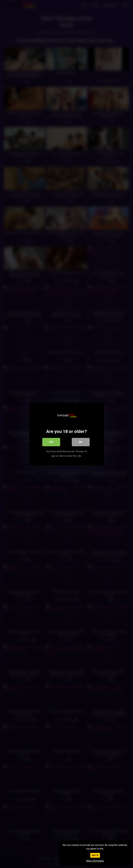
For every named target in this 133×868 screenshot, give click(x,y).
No (81, 442)
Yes (51, 442)
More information (95, 861)
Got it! (95, 855)
